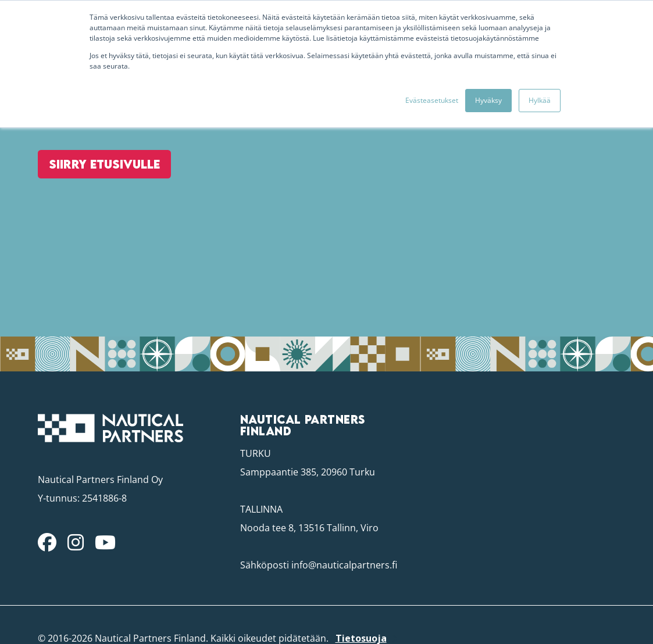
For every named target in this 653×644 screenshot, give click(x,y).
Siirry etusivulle (99, 195)
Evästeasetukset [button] (432, 100)
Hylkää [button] (540, 100)
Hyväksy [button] (488, 100)
